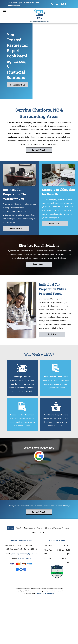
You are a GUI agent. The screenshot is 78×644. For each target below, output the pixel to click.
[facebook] (17, 570)
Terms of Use (40, 593)
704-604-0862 (58, 4)
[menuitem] (11, 528)
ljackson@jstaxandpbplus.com (24, 554)
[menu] (4, 11)
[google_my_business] (25, 570)
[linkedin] (21, 570)
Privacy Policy (49, 593)
